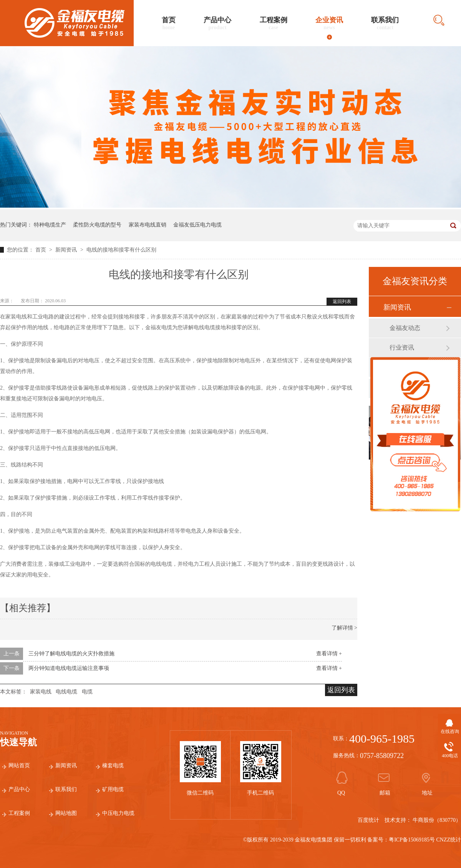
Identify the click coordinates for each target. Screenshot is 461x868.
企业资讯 (329, 23)
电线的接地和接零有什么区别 (121, 250)
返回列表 (342, 302)
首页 (169, 23)
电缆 (87, 692)
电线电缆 (66, 692)
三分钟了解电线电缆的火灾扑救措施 (71, 654)
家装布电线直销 (148, 225)
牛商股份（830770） (437, 820)
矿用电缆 (113, 789)
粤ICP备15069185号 (412, 840)
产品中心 (217, 23)
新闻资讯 (67, 250)
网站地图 (66, 813)
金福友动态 (405, 328)
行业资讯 (402, 347)
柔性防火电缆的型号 (97, 225)
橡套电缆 (113, 766)
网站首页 (19, 766)
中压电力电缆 (118, 813)
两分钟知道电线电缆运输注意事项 (69, 668)
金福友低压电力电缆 (197, 225)
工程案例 (274, 23)
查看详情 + (329, 654)
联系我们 (385, 23)
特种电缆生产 (50, 225)
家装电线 (41, 692)
